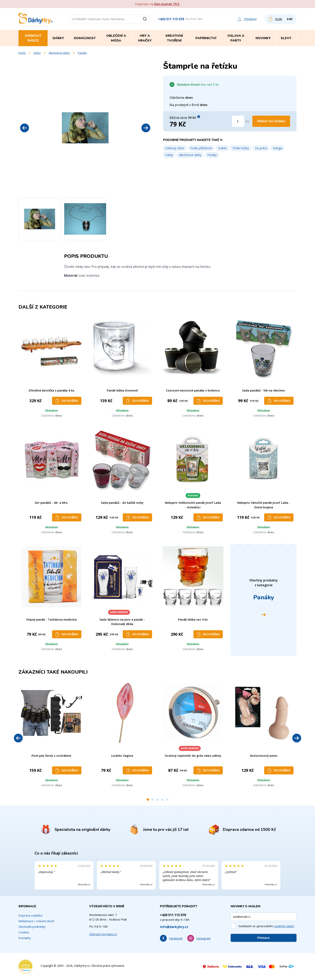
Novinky (263, 38)
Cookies (24, 932)
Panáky (82, 53)
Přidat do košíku (271, 121)
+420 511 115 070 (171, 19)
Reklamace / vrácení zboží (36, 921)
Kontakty (25, 938)
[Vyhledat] (146, 19)
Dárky (37, 53)
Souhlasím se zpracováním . (266, 926)
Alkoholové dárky (59, 53)
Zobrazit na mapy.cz (103, 934)
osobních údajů (284, 926)
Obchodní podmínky (32, 927)
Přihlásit (264, 938)
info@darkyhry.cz (174, 927)
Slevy (286, 38)
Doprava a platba (30, 915)
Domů (22, 53)
